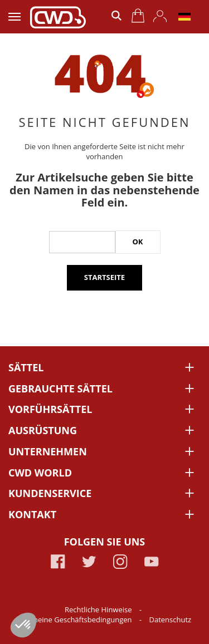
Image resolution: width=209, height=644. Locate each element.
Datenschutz (171, 620)
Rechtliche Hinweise (99, 609)
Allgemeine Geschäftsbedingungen (74, 620)
